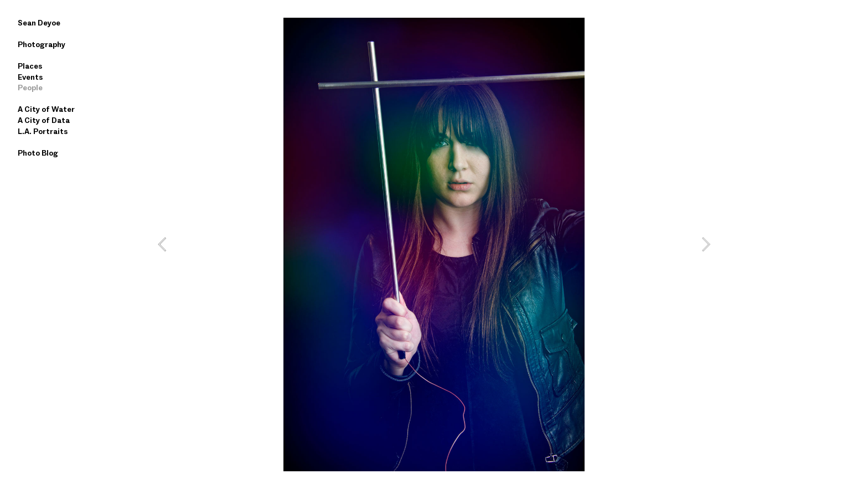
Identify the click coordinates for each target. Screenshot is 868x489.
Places (30, 66)
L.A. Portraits (43, 131)
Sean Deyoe (39, 23)
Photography (42, 44)
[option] (434, 244)
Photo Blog (38, 153)
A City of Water (46, 109)
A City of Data (44, 120)
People (30, 87)
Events (30, 77)
